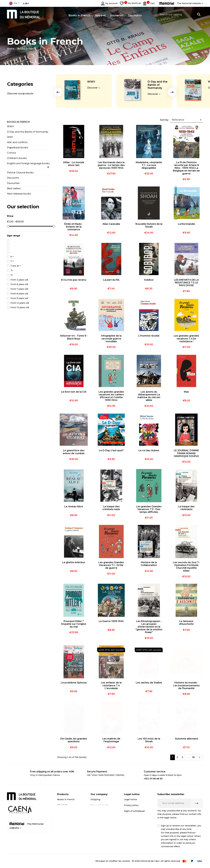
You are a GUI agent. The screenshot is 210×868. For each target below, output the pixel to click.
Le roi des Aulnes (149, 450)
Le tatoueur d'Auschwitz (186, 623)
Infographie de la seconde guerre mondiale (111, 339)
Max (186, 392)
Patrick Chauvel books (20, 173)
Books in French (18, 122)
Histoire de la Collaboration (149, 564)
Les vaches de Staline (149, 683)
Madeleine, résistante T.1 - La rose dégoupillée (149, 165)
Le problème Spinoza (74, 683)
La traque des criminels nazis (111, 508)
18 (193, 757)
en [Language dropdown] (13, 3)
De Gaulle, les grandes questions (74, 740)
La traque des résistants (186, 508)
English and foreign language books (28, 163)
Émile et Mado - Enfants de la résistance (74, 227)
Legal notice (130, 799)
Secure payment (99, 805)
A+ (27, 3)
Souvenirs (62, 811)
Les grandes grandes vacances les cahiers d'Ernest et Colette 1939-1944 (111, 396)
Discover (92, 88)
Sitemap (95, 827)
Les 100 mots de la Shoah (149, 740)
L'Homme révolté (149, 336)
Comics (12, 153)
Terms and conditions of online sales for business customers (137, 836)
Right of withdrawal (134, 811)
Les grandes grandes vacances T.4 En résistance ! (186, 339)
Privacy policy (131, 805)
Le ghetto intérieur (74, 562)
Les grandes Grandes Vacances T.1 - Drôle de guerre (111, 565)
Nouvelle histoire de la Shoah (149, 225)
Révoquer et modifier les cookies (113, 861)
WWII (91, 82)
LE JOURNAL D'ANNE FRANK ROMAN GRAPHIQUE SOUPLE (186, 453)
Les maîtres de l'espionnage (111, 740)
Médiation (129, 817)
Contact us (96, 821)
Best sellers (14, 188)
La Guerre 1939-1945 (111, 621)
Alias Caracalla (111, 224)
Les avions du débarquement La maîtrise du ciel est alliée (149, 396)
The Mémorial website (26, 826)
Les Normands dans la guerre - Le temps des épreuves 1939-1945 (111, 165)
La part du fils (111, 280)
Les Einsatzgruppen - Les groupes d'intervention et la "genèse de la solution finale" (149, 627)
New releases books (19, 194)
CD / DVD (62, 805)
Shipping (95, 799)
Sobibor (149, 280)
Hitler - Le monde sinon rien (74, 164)
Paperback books (18, 148)
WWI (10, 137)
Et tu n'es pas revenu (74, 280)
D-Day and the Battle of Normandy (157, 85)
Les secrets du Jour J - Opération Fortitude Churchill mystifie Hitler (186, 567)
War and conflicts (17, 142)
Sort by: (164, 120)
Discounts (13, 178)
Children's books (17, 158)
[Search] (180, 14)
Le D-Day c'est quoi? (111, 450)
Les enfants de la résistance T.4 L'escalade (111, 685)
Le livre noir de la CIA (74, 392)
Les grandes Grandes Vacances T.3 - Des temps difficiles (149, 509)
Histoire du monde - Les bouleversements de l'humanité (186, 685)
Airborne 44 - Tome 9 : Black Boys (74, 337)
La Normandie (186, 224)
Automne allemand (186, 739)
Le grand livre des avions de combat (74, 452)
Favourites (13, 183)
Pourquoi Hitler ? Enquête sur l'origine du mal (74, 624)
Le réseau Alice (74, 506)
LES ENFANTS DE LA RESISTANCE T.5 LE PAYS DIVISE (186, 283)
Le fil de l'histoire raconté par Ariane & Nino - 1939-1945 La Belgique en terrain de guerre (186, 168)
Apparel (61, 817)
